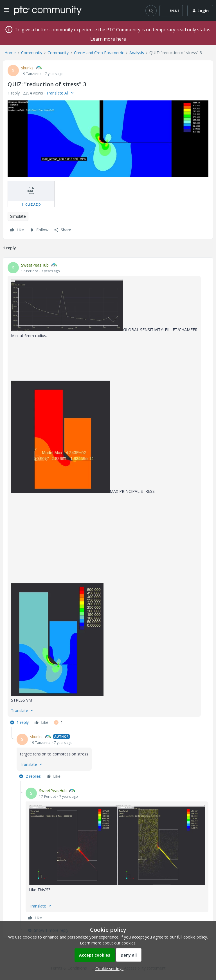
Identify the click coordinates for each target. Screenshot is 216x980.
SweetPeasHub (35, 265)
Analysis (137, 53)
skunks (27, 68)
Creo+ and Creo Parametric (99, 53)
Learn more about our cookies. (108, 943)
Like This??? (40, 890)
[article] (108, 495)
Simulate (18, 216)
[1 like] (58, 722)
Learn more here (108, 39)
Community (32, 53)
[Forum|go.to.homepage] (48, 10)
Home (10, 53)
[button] (6, 12)
